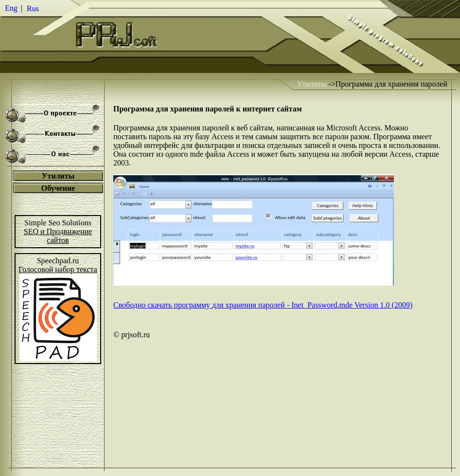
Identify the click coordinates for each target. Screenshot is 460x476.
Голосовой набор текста (58, 269)
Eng (11, 8)
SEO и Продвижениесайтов (58, 236)
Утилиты (311, 84)
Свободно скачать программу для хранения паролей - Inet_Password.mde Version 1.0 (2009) (263, 305)
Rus (33, 9)
